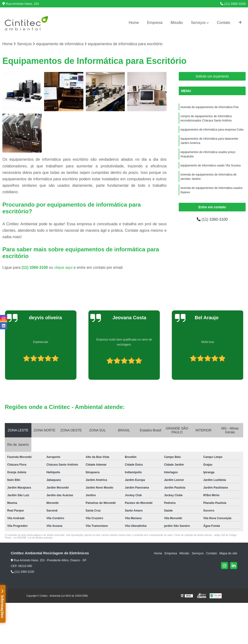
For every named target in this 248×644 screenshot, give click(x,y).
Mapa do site (228, 553)
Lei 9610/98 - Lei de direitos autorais (33, 538)
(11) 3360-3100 (233, 4)
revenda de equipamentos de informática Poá (209, 107)
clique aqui (63, 267)
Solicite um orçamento (212, 76)
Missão (177, 23)
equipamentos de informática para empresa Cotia (212, 130)
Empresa (155, 23)
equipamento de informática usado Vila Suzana (211, 165)
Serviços (198, 23)
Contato (224, 23)
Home (134, 23)
